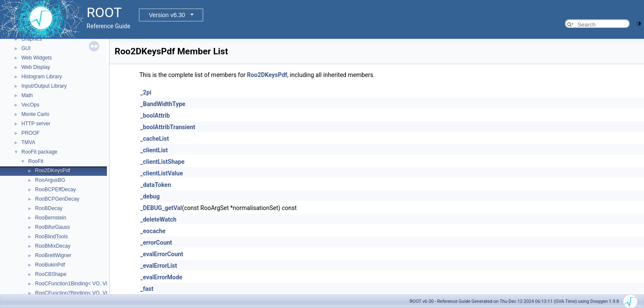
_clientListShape (162, 162)
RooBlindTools (52, 237)
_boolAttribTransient (168, 127)
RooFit (36, 161)
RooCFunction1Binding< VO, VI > (73, 284)
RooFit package (39, 152)
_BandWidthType (163, 104)
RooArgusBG (50, 180)
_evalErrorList (159, 266)
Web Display (36, 67)
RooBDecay (49, 208)
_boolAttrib (155, 115)
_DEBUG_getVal (161, 208)
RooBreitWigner (53, 255)
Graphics (32, 39)
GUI (26, 48)
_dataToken (156, 185)
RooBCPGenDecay (57, 199)
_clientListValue (162, 173)
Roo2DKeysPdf (53, 171)
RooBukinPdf (50, 265)
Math (27, 95)
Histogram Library (42, 77)
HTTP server (36, 124)
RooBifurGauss (52, 227)
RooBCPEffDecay (55, 190)
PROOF (31, 133)
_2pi (146, 92)
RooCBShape (51, 274)
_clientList (154, 150)
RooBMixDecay (53, 246)
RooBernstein (51, 218)
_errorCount (156, 243)
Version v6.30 (167, 15)
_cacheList (155, 139)
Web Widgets (37, 58)
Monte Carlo (35, 114)
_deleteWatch (158, 219)
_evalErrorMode (161, 277)
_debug (150, 196)
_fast (147, 289)
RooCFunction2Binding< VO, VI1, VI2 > (80, 293)
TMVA (28, 142)
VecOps (30, 105)
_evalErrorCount (162, 254)
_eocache (153, 231)
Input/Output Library (44, 86)
